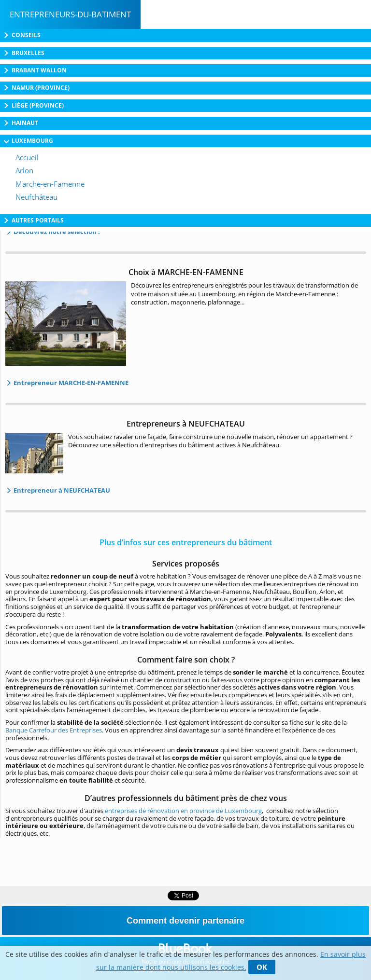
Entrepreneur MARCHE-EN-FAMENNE (70, 383)
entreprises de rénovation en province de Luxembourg (183, 811)
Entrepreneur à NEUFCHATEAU (61, 490)
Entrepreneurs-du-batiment (70, 14)
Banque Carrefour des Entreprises (54, 730)
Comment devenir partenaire (185, 921)
